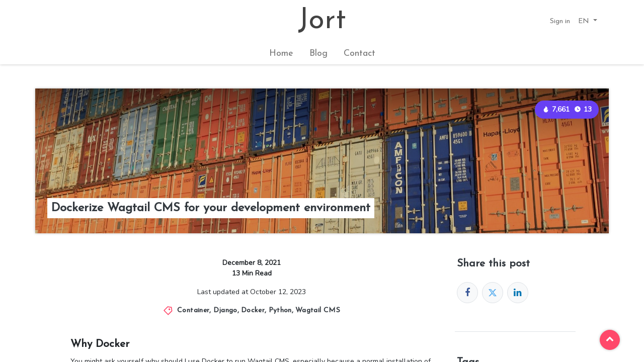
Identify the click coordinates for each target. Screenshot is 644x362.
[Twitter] (493, 293)
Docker (253, 310)
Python (280, 310)
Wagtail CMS (318, 310)
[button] (588, 21)
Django (225, 310)
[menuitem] (281, 54)
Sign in (560, 21)
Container (193, 310)
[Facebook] (467, 293)
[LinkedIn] (518, 293)
